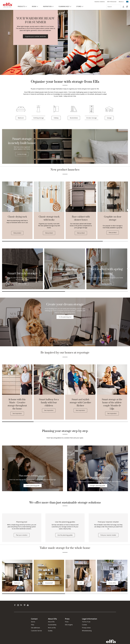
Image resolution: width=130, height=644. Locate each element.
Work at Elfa (52, 628)
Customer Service (36, 631)
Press (67, 622)
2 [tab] (115, 241)
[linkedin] (22, 605)
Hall (81, 583)
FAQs (33, 625)
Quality (50, 631)
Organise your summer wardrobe (35, 36)
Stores (33, 622)
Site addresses (35, 628)
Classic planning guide (33, 486)
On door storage (91, 118)
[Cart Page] (127, 7)
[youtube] (28, 605)
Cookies (84, 625)
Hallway (56, 118)
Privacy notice (86, 628)
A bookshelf (49, 583)
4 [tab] (112, 422)
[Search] (114, 7)
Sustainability (52, 625)
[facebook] (15, 605)
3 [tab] (81, 422)
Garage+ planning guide (97, 486)
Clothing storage (39, 118)
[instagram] (18, 605)
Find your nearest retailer (108, 536)
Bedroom (21, 118)
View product (17, 233)
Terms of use (86, 622)
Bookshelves (74, 118)
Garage (109, 118)
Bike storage (22, 284)
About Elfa (51, 622)
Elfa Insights (69, 625)
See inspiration (17, 414)
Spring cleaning (107, 284)
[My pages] (124, 7)
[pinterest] (25, 605)
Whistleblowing (87, 631)
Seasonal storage (65, 284)
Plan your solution (22, 536)
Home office (112, 583)
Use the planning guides (65, 536)
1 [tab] (52, 241)
